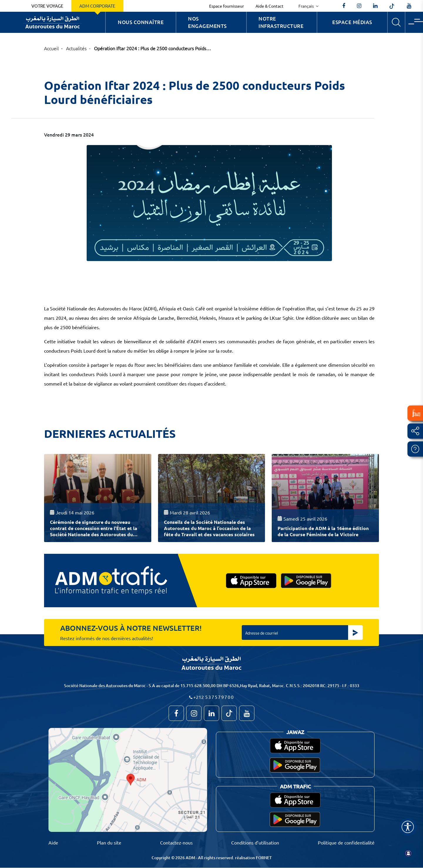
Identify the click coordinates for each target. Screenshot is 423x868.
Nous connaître (141, 22)
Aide (53, 842)
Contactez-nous (176, 842)
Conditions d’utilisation (255, 842)
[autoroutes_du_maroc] (359, 6)
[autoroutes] (375, 6)
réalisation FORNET (253, 858)
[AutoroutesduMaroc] (344, 6)
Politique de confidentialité (346, 842)
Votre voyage (47, 6)
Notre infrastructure (281, 22)
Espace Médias (352, 22)
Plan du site (109, 842)
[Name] (408, 827)
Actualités (76, 48)
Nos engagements (207, 22)
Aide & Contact (270, 6)
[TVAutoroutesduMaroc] (409, 6)
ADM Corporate (97, 6)
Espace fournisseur (226, 6)
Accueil (51, 48)
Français (307, 6)
